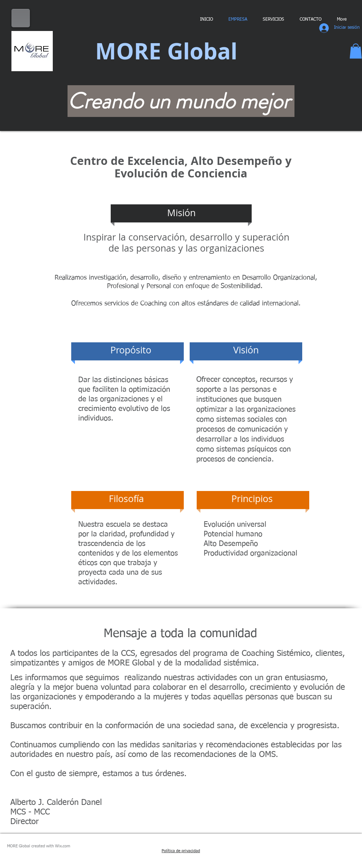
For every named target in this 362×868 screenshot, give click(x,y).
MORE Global (166, 51)
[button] (356, 51)
